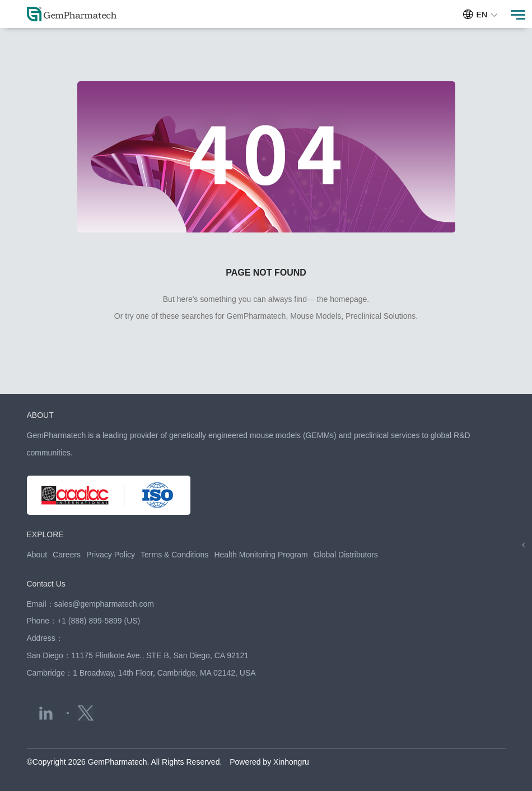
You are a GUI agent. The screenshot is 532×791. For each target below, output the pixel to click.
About (37, 555)
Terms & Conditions (174, 555)
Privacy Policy (111, 555)
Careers (67, 555)
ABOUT (40, 415)
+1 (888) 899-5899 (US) (99, 621)
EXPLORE (45, 534)
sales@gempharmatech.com (104, 604)
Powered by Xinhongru (269, 762)
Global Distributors (346, 555)
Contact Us (46, 584)
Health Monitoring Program (261, 555)
